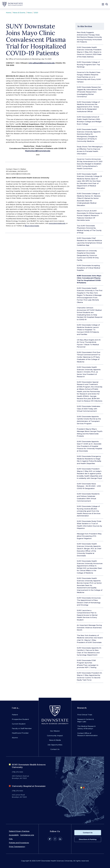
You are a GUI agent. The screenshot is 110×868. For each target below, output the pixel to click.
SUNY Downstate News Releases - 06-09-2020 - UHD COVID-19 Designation (89, 486)
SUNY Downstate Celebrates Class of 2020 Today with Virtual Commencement (89, 409)
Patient (15, 715)
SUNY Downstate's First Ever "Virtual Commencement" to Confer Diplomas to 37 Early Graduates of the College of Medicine (89, 357)
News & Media (55, 740)
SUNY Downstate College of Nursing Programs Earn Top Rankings (88, 64)
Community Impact (55, 736)
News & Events (19, 13)
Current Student (19, 724)
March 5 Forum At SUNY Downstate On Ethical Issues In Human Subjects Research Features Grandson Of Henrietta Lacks (90, 215)
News (30, 13)
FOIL (11, 839)
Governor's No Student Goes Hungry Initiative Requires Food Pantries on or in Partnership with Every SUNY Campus (89, 77)
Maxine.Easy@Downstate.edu (38, 151)
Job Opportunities (55, 745)
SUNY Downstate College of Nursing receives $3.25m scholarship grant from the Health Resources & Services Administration (89, 511)
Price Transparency (17, 847)
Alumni (15, 738)
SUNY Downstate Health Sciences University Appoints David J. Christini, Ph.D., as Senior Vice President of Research (89, 372)
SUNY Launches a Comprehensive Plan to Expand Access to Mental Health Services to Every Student (87, 615)
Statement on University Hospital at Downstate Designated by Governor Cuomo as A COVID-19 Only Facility (88, 255)
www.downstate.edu (57, 223)
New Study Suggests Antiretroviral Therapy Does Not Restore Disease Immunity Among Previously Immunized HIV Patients (89, 37)
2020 (36, 13)
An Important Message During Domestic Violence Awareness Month (89, 628)
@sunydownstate (32, 226)
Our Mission (55, 731)
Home (8, 13)
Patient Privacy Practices (19, 831)
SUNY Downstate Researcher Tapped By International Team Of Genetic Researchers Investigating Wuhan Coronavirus (89, 92)
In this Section (85, 26)
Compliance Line (27, 835)
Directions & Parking (88, 839)
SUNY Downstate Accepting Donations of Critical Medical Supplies (88, 268)
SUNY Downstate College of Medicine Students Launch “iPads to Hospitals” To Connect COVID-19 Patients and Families (88, 330)
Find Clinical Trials (85, 715)
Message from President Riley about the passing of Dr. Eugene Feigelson (89, 536)
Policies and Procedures (19, 843)
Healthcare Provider (20, 733)
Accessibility (14, 835)
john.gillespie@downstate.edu (42, 63)
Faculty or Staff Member (22, 728)
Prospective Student (20, 719)
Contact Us (55, 749)
